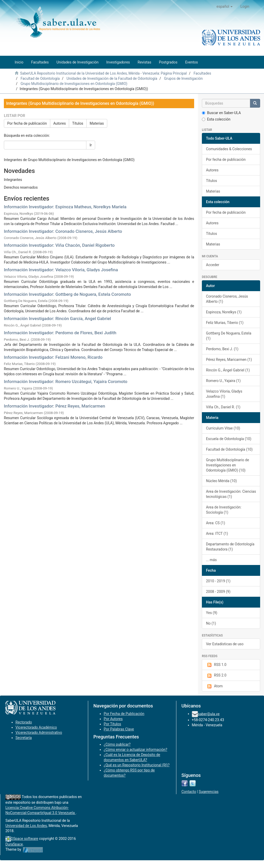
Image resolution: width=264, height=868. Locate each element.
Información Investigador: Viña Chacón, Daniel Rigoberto (59, 245)
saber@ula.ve (209, 714)
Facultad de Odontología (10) (229, 449)
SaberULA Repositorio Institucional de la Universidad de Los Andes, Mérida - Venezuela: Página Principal (103, 73)
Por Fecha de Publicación (124, 714)
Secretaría (24, 738)
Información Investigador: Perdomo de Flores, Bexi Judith (60, 333)
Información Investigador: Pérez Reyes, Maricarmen (55, 406)
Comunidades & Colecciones (229, 149)
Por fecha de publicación (27, 123)
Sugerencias (209, 792)
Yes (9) (212, 613)
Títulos (78, 123)
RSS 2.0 (216, 675)
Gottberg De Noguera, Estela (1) (229, 336)
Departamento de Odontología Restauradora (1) (230, 547)
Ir (91, 145)
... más (211, 560)
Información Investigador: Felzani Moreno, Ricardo (53, 357)
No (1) (211, 623)
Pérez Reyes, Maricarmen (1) (229, 360)
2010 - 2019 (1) (218, 581)
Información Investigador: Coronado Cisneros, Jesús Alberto (63, 231)
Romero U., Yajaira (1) (223, 381)
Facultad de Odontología (40, 78)
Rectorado (24, 722)
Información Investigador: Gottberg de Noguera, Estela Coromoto (67, 294)
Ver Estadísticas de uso (225, 644)
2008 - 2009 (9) (218, 592)
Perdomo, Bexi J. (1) (222, 349)
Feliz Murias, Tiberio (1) (225, 323)
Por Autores (113, 719)
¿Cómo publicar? (117, 744)
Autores (60, 123)
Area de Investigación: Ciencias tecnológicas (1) (231, 494)
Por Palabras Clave (119, 729)
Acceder (213, 265)
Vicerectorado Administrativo (39, 732)
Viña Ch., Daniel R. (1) (223, 407)
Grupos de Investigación (183, 78)
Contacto (189, 792)
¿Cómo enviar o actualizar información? (135, 750)
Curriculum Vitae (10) (223, 428)
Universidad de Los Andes (26, 826)
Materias (97, 123)
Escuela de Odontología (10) (229, 439)
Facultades (202, 73)
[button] (225, 6)
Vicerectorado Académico (36, 727)
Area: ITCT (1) (217, 533)
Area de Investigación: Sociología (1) (224, 510)
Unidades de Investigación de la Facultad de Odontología (112, 78)
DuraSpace (14, 844)
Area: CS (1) (216, 523)
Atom (214, 686)
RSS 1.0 (216, 665)
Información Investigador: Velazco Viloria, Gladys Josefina (61, 270)
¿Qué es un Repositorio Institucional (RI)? (137, 765)
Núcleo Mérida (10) (221, 481)
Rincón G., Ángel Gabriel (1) (228, 370)
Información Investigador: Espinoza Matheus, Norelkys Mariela (65, 207)
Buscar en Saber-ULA (221, 113)
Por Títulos (112, 724)
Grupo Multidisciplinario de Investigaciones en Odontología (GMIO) (74, 84)
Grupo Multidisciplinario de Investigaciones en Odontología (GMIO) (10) (228, 465)
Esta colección (216, 119)
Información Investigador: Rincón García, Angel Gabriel (57, 318)
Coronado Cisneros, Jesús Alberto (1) (227, 299)
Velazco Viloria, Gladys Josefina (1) (224, 394)
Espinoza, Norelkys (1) (224, 312)
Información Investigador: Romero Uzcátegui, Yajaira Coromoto (66, 381)
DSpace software (24, 839)
